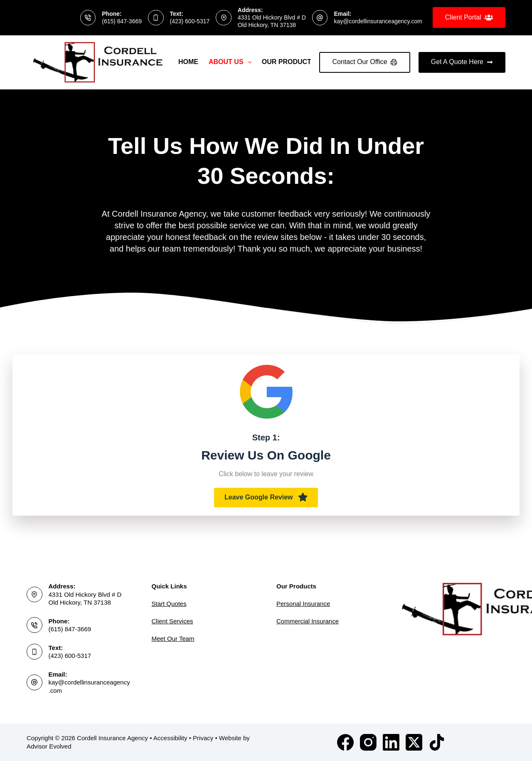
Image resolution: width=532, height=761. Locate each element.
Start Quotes (169, 604)
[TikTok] (437, 742)
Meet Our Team (173, 639)
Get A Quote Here (462, 62)
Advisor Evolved (49, 746)
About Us (232, 62)
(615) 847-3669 (122, 21)
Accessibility (170, 738)
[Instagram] (368, 742)
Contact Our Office (365, 62)
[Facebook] (345, 742)
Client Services (172, 621)
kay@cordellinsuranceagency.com (378, 21)
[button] (266, 498)
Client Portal (469, 17)
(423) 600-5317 (190, 21)
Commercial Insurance (308, 621)
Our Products (294, 62)
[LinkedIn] (391, 742)
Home (188, 62)
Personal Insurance (303, 604)
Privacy (203, 738)
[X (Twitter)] (414, 742)
